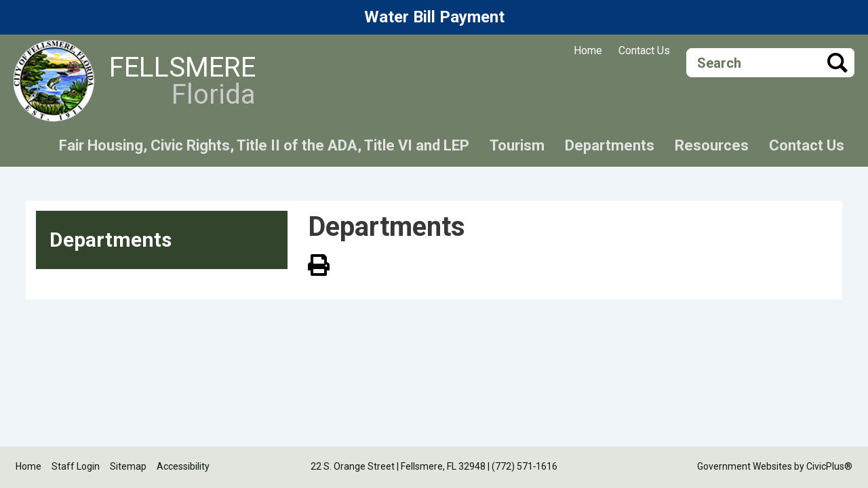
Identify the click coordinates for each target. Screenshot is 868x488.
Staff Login (76, 466)
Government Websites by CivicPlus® (775, 466)
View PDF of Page (319, 263)
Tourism (517, 145)
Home (588, 51)
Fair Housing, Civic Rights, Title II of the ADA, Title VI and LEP (264, 145)
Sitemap (128, 466)
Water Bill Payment (434, 17)
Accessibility (183, 466)
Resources (712, 145)
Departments (610, 145)
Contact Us (644, 51)
